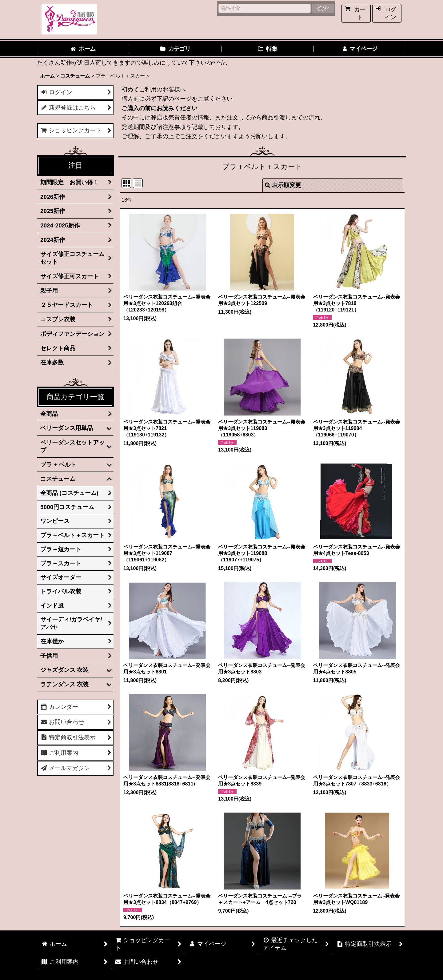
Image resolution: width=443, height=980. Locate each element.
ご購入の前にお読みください (160, 108)
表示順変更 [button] (283, 185)
